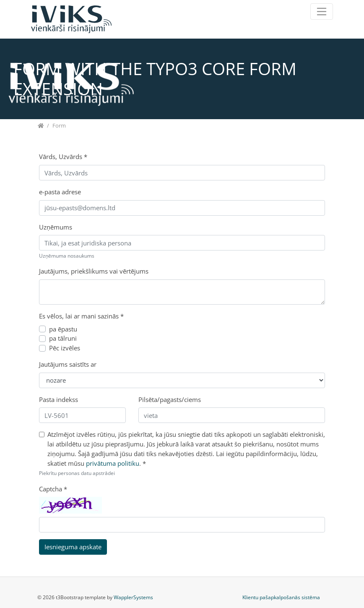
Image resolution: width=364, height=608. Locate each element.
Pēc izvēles (65, 348)
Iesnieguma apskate (73, 547)
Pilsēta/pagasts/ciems (170, 399)
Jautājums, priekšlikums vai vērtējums (94, 271)
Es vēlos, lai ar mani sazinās (81, 316)
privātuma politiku (113, 463)
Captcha (53, 489)
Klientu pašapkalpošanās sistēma (281, 597)
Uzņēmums (56, 227)
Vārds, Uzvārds (63, 157)
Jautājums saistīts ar (68, 364)
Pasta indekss (58, 399)
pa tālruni (63, 338)
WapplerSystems (133, 597)
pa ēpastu (63, 329)
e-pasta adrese (60, 192)
